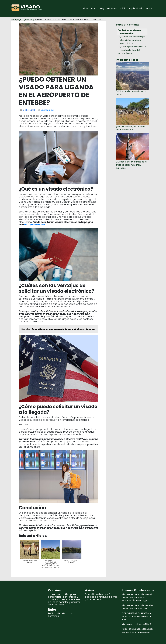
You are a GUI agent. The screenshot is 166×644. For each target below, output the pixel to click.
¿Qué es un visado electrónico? (130, 32)
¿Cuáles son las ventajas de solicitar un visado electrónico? (133, 40)
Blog (102, 8)
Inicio (85, 8)
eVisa (94, 8)
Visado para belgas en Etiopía (137, 624)
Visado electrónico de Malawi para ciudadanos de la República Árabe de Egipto (137, 597)
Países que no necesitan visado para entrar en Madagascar (138, 630)
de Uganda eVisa (35, 225)
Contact (149, 8)
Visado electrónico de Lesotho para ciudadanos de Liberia (137, 607)
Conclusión (126, 53)
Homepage (16, 19)
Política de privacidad (131, 8)
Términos (112, 8)
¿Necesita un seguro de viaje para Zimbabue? (130, 128)
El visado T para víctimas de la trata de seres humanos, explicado (131, 165)
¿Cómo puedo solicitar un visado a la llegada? (133, 48)
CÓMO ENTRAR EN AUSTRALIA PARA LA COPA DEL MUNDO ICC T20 (138, 616)
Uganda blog (29, 19)
